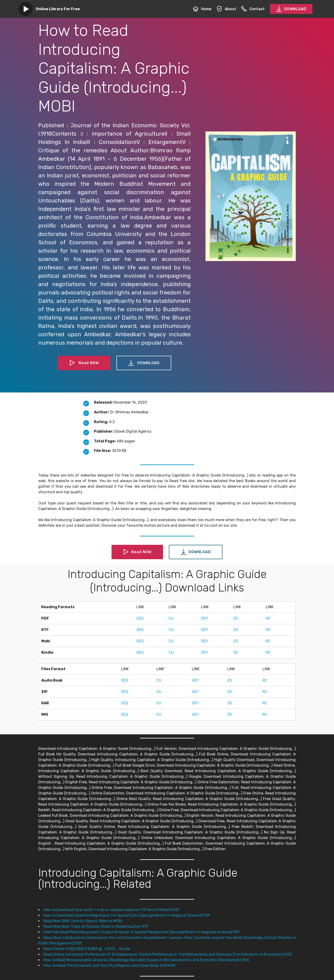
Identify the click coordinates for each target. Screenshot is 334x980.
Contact (253, 9)
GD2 (140, 618)
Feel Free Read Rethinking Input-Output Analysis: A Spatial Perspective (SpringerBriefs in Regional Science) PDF (141, 932)
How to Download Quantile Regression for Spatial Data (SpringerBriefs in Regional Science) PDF (127, 915)
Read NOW (84, 363)
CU (171, 618)
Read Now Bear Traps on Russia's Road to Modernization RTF (96, 926)
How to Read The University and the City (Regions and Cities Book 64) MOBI (109, 965)
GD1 (204, 618)
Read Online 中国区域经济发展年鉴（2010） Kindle (87, 949)
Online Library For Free (58, 9)
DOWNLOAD (291, 9)
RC (268, 618)
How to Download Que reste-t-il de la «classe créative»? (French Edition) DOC (111, 910)
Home (202, 9)
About (226, 9)
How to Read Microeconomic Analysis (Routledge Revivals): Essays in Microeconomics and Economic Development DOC (147, 960)
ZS (236, 618)
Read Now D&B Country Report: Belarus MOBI (83, 921)
